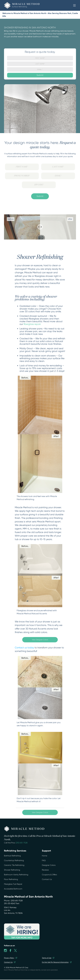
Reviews (45, 870)
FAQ (44, 860)
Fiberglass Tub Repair (13, 884)
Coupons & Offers (49, 875)
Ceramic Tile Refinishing (14, 865)
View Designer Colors (40, 640)
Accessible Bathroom (13, 889)
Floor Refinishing (11, 879)
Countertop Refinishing (14, 860)
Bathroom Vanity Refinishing (16, 875)
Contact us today (24, 648)
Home (44, 856)
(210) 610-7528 (22, 843)
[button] (74, 5)
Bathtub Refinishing (12, 856)
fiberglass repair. (32, 324)
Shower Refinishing (12, 870)
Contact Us (47, 879)
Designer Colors (49, 865)
